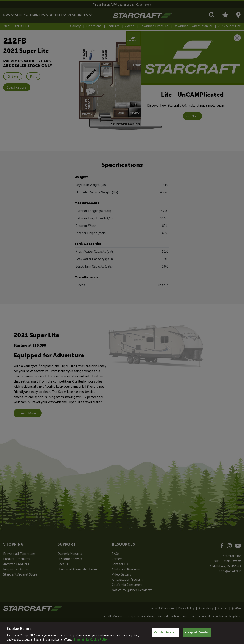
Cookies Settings (165, 632)
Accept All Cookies (197, 632)
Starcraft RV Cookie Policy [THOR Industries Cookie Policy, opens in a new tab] (90, 640)
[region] (122, 633)
